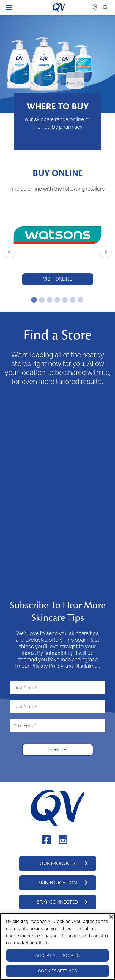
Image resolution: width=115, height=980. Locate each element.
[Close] (111, 917)
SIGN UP (57, 749)
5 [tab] (64, 300)
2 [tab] (41, 300)
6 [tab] (72, 300)
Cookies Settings (57, 971)
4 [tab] (56, 300)
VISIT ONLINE (57, 279)
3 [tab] (48, 300)
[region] (57, 947)
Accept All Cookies (57, 955)
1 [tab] (33, 300)
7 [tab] (79, 300)
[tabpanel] (57, 245)
